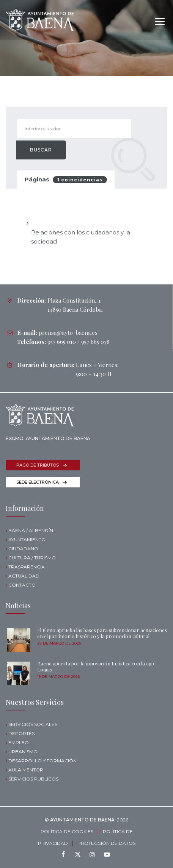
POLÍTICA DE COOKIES (67, 831)
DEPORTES (21, 733)
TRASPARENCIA (27, 567)
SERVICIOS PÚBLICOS (33, 779)
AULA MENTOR (26, 770)
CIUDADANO (23, 549)
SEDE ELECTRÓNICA (38, 482)
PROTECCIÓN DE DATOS (106, 843)
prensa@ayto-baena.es (68, 333)
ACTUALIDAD (24, 576)
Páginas (66, 180)
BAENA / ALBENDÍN (31, 530)
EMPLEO (19, 742)
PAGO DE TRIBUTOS (38, 465)
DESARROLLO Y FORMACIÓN (42, 761)
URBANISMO (23, 752)
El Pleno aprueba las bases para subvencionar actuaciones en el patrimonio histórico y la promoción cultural (102, 633)
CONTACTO (22, 585)
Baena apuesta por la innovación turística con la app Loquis (96, 666)
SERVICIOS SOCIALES (33, 724)
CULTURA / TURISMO (32, 558)
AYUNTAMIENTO (27, 539)
